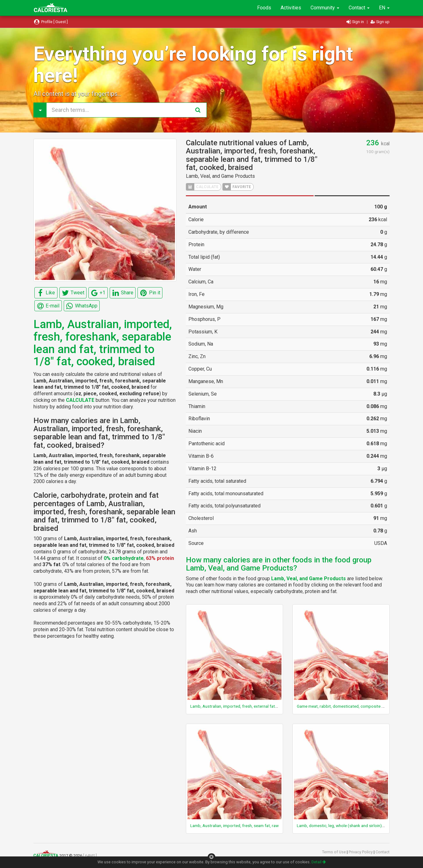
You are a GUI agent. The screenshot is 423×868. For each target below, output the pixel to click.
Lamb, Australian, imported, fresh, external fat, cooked (241, 706)
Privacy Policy (361, 852)
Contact (359, 8)
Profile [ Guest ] (51, 22)
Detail (319, 862)
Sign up (380, 22)
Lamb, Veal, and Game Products (220, 176)
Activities (291, 8)
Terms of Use (334, 852)
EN (384, 8)
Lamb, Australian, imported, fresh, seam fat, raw (234, 826)
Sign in (356, 22)
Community (325, 8)
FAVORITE (237, 187)
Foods (264, 8)
